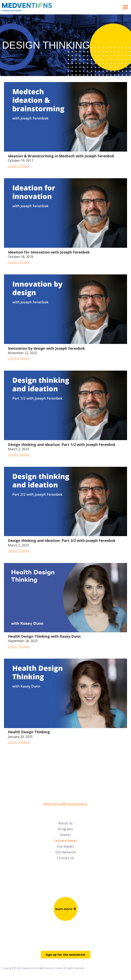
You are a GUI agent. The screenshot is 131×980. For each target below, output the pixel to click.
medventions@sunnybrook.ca (65, 804)
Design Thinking (19, 166)
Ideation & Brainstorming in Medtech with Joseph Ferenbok (61, 156)
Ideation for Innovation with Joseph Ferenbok (49, 252)
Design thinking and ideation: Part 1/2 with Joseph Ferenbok (62, 444)
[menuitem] (65, 823)
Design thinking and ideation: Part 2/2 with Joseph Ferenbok (62, 540)
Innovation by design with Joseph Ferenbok (46, 348)
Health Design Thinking (29, 732)
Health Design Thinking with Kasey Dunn (44, 636)
